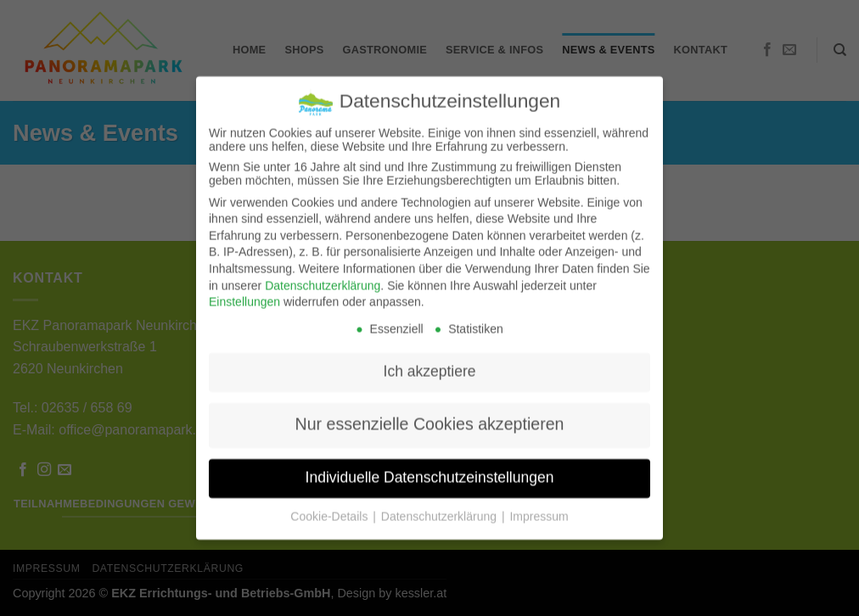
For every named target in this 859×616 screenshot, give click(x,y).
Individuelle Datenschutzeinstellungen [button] (430, 468)
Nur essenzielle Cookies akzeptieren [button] (430, 415)
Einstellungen (244, 293)
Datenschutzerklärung (323, 276)
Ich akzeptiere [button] (430, 362)
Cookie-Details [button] (331, 507)
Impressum (539, 507)
